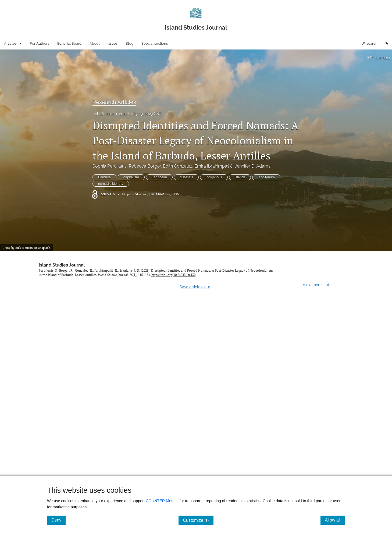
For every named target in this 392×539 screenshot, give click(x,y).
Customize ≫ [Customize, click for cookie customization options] (198, 520)
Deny (58, 520)
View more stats (317, 285)
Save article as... (195, 287)
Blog (129, 43)
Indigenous (214, 177)
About (95, 43)
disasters (186, 177)
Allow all (335, 520)
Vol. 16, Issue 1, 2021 (110, 114)
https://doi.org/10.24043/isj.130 (150, 194)
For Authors (40, 43)
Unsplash (44, 248)
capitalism (131, 177)
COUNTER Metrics (162, 501)
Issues (113, 43)
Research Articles (114, 102)
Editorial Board (69, 43)
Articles (10, 43)
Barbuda (104, 177)
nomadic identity (111, 184)
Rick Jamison (24, 248)
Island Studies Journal (62, 265)
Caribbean (159, 177)
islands (240, 177)
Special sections (155, 43)
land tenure (266, 177)
